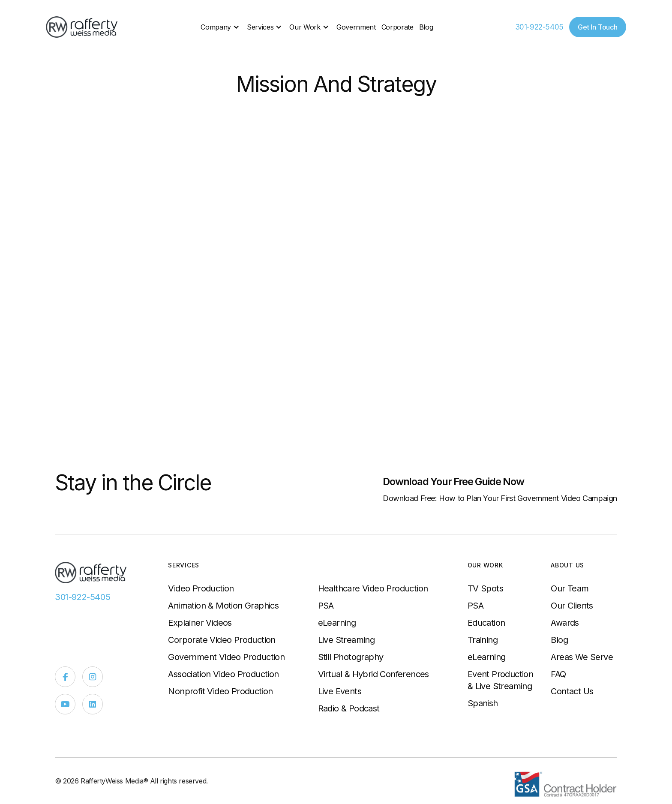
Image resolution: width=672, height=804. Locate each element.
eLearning (337, 623)
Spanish (483, 703)
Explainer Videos (200, 623)
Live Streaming (346, 640)
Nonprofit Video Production (220, 691)
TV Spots (485, 588)
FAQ (558, 674)
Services (260, 27)
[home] (82, 27)
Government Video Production (226, 657)
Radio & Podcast (349, 708)
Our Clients (572, 606)
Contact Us (572, 691)
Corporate (397, 27)
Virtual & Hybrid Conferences (373, 674)
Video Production (201, 588)
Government (356, 27)
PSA (326, 606)
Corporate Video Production (222, 640)
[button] (221, 27)
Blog (426, 27)
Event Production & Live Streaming (500, 680)
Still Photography (351, 657)
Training (483, 640)
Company (216, 27)
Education (486, 623)
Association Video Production (223, 674)
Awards (565, 623)
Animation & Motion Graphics (223, 606)
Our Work (305, 27)
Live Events (340, 691)
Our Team (570, 588)
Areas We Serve (582, 657)
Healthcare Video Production (373, 588)
